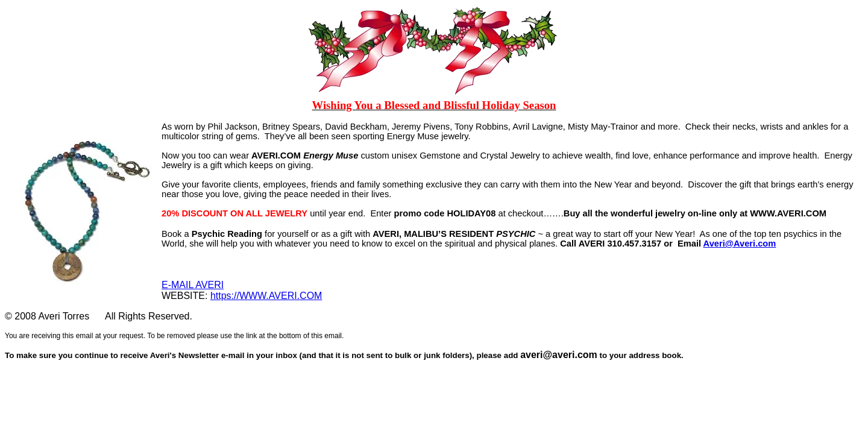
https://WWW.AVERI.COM (266, 296)
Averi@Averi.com (740, 244)
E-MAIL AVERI (193, 285)
